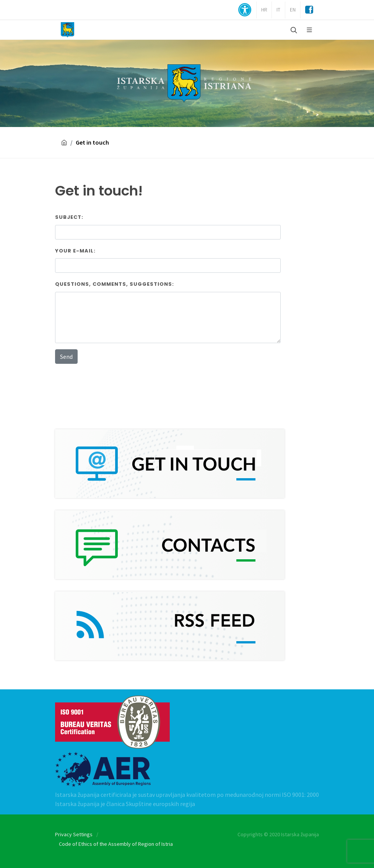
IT (278, 10)
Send (66, 357)
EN (293, 10)
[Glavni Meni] (309, 30)
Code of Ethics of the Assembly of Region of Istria (116, 844)
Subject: (69, 217)
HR (264, 10)
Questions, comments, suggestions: (115, 284)
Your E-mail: (75, 251)
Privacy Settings (74, 834)
